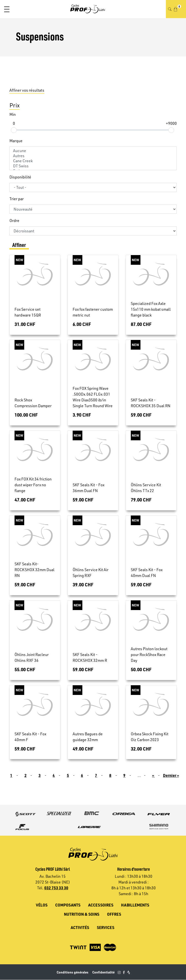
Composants (68, 905)
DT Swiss (93, 166)
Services (106, 927)
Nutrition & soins (82, 914)
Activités (80, 927)
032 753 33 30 (56, 888)
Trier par (17, 199)
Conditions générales (73, 972)
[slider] (14, 130)
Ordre (14, 221)
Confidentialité (103, 972)
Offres (114, 914)
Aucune (93, 151)
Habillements (135, 905)
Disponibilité (20, 177)
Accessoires (101, 905)
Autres (93, 156)
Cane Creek (93, 161)
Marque (16, 141)
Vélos (42, 905)
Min (13, 114)
